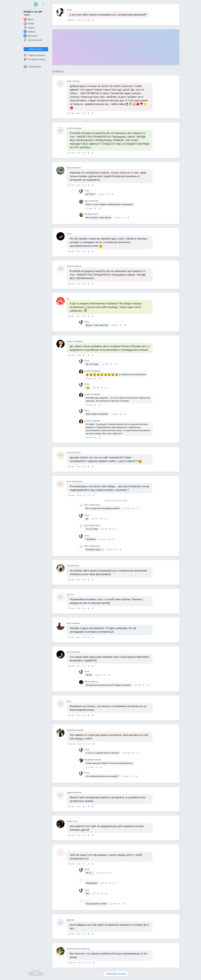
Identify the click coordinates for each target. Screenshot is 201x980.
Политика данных (36, 975)
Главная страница (34, 55)
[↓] (89, 20)
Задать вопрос (36, 49)
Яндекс (29, 28)
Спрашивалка (32, 67)
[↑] (84, 20)
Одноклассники (33, 40)
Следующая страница (116, 974)
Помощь (40, 973)
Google (29, 24)
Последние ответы (34, 59)
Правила (32, 973)
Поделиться (93, 20)
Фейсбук (30, 32)
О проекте (36, 971)
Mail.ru (29, 19)
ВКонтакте (31, 36)
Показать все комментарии (116, 501)
